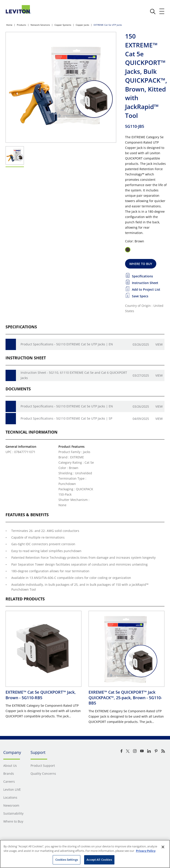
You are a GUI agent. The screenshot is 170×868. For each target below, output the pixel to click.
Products (21, 25)
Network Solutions (40, 25)
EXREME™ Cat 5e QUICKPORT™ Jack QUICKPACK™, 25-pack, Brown (125, 698)
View (159, 344)
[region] (85, 854)
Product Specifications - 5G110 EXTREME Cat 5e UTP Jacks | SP (66, 418)
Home (9, 25)
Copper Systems (63, 25)
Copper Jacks (82, 25)
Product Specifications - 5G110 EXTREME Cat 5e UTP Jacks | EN (67, 344)
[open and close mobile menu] (162, 11)
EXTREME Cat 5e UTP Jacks (108, 25)
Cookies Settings (67, 860)
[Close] (163, 847)
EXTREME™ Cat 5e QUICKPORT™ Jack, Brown (41, 695)
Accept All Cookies (99, 860)
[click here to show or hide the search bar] (153, 12)
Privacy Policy (146, 851)
